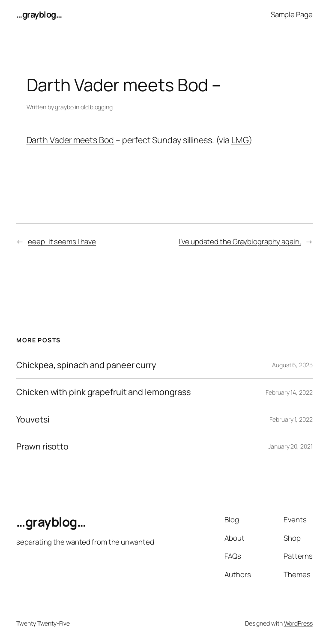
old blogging (97, 107)
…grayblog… (39, 14)
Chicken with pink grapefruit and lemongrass (103, 392)
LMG (240, 140)
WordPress (298, 623)
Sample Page (292, 14)
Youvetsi (33, 419)
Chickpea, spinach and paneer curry (86, 365)
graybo (64, 107)
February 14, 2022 (289, 392)
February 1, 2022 (291, 419)
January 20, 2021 (290, 446)
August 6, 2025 (292, 365)
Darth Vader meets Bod (70, 140)
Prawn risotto (42, 446)
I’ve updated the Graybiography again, (240, 241)
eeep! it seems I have (62, 241)
